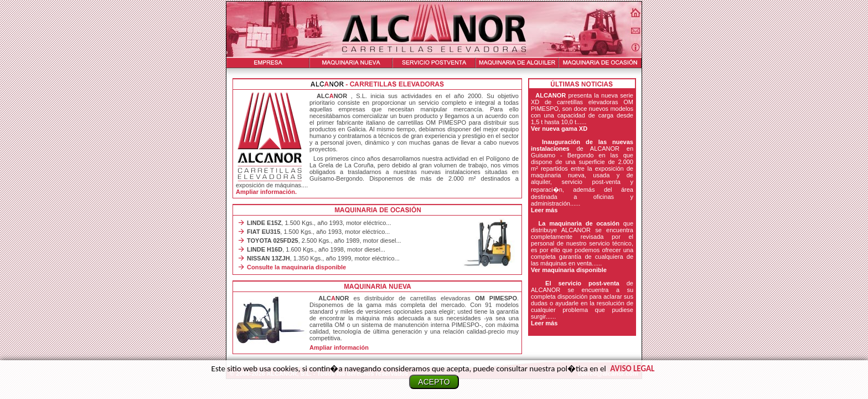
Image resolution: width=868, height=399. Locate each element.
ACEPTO (434, 382)
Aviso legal (632, 369)
